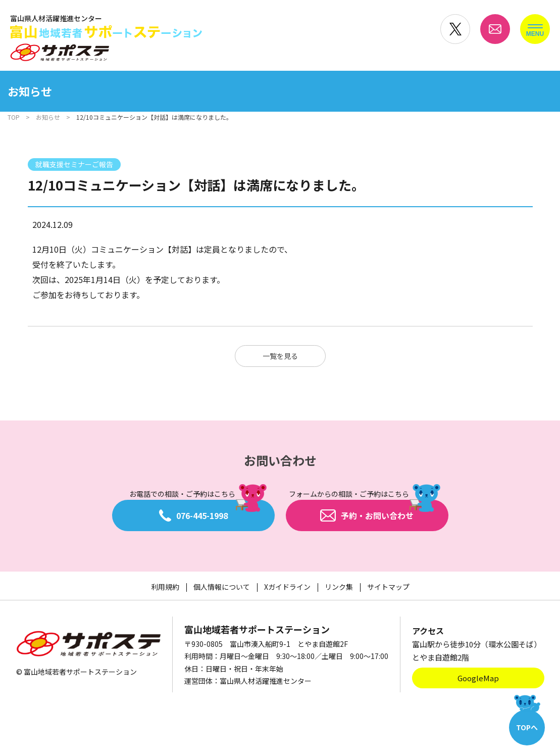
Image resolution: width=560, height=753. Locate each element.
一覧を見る (280, 356)
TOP (14, 117)
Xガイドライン (287, 587)
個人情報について (222, 587)
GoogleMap (478, 678)
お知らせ (48, 117)
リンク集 (339, 587)
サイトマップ (388, 587)
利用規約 (165, 587)
